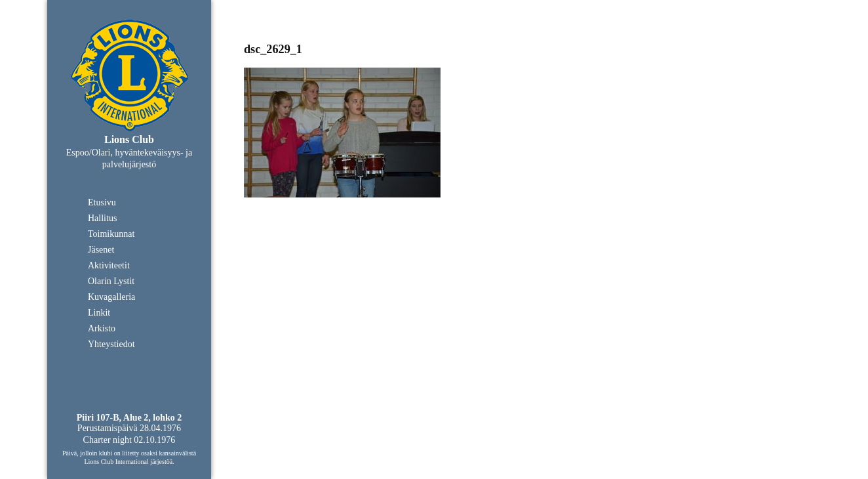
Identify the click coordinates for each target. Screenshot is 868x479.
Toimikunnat (111, 234)
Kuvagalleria (111, 297)
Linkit (99, 313)
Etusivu (102, 202)
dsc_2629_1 (273, 49)
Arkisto (102, 328)
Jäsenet (101, 250)
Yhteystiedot (111, 344)
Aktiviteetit (109, 265)
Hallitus (102, 218)
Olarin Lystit (111, 281)
